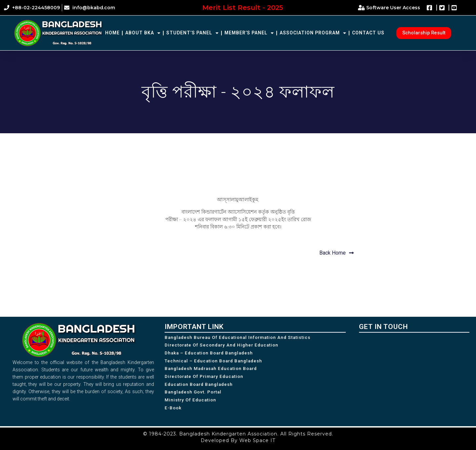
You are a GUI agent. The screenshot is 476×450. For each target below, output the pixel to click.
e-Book (174, 414)
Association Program (313, 33)
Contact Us (368, 33)
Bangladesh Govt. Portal (195, 397)
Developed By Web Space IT (238, 440)
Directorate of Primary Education (206, 380)
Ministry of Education (191, 405)
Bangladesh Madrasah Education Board (214, 371)
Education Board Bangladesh (201, 388)
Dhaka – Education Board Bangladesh (211, 354)
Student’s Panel (193, 33)
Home (112, 33)
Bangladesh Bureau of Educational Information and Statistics (241, 338)
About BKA (143, 33)
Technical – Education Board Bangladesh (216, 363)
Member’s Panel (249, 33)
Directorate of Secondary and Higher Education (224, 346)
